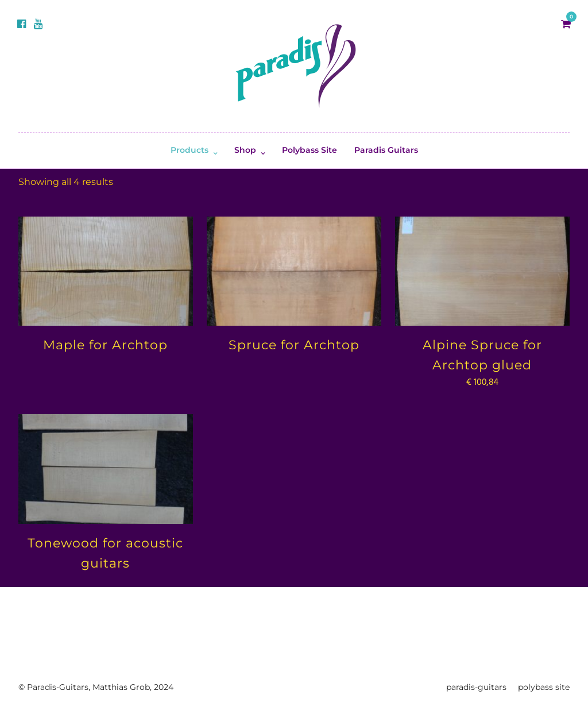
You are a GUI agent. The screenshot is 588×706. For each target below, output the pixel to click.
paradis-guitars (476, 687)
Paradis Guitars (386, 150)
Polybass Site (310, 150)
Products (189, 150)
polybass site (544, 687)
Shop (245, 150)
